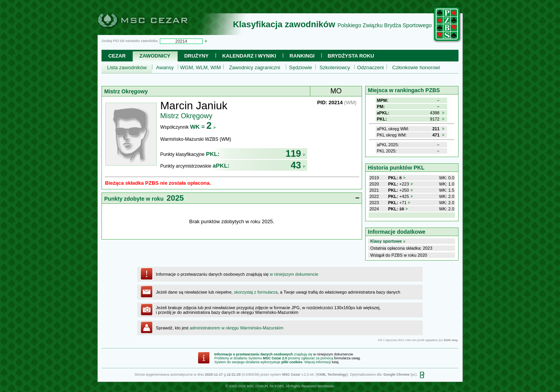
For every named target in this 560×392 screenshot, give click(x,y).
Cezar (117, 56)
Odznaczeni (370, 67)
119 (296, 153)
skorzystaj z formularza (255, 292)
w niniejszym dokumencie (294, 274)
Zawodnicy (155, 56)
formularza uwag (347, 358)
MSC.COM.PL (258, 386)
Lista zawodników (127, 67)
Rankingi (302, 56)
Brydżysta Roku (351, 56)
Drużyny (197, 56)
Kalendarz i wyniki (249, 56)
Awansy (165, 67)
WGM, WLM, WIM (200, 67)
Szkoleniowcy (335, 67)
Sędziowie (300, 67)
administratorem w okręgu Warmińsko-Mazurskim (237, 328)
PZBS (279, 386)
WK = (203, 127)
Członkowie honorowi (416, 67)
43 (298, 165)
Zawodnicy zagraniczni (255, 67)
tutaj (335, 362)
